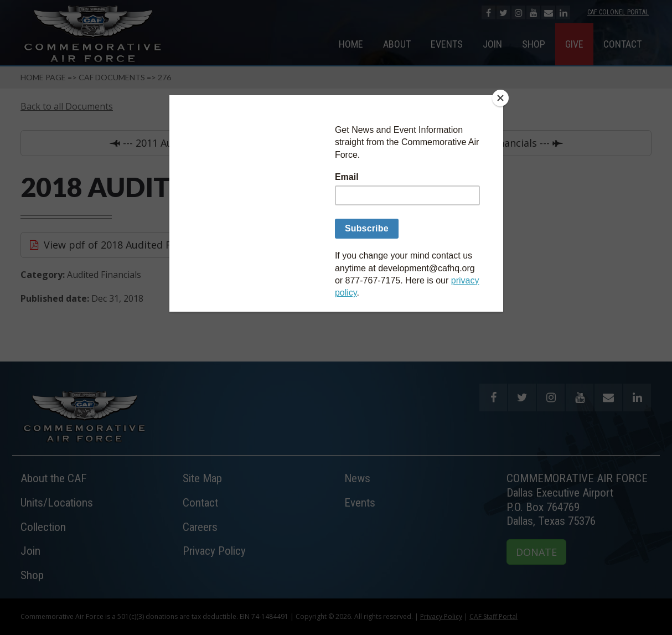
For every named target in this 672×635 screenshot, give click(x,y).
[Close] (500, 98)
